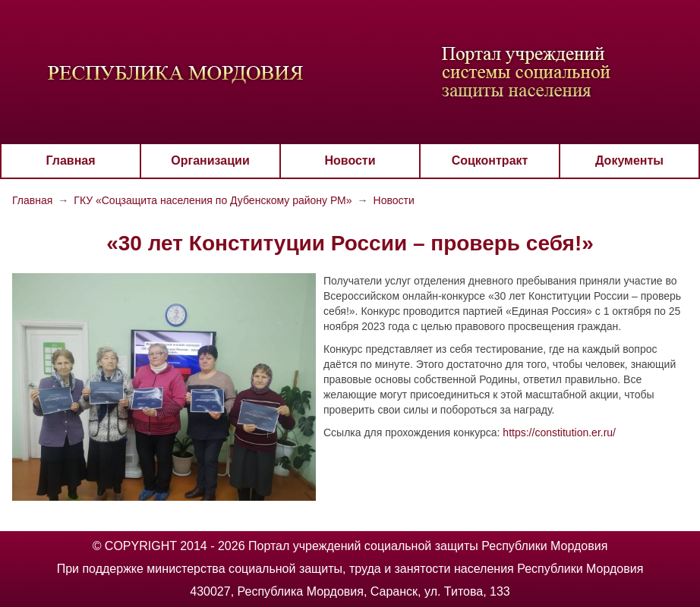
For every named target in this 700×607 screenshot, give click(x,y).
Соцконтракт (490, 160)
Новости (350, 160)
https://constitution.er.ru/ (559, 432)
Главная (70, 160)
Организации (210, 160)
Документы (629, 160)
